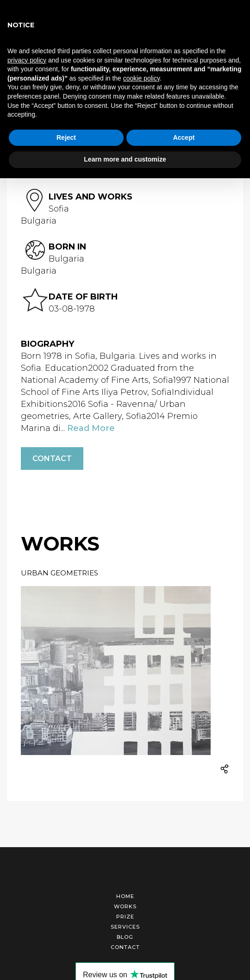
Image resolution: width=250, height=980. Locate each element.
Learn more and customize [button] (125, 159)
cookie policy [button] (141, 78)
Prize (125, 917)
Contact (52, 459)
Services (125, 927)
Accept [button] (184, 137)
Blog (125, 937)
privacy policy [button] (27, 60)
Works (125, 906)
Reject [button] (66, 137)
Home (125, 896)
